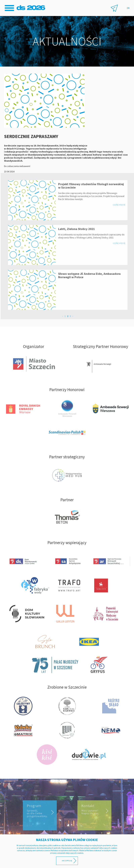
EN (128, 8)
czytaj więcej (121, 205)
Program (39, 816)
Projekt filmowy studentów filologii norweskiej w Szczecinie (93, 186)
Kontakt (94, 815)
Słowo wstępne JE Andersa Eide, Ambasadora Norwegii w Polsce (92, 275)
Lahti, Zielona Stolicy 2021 (79, 229)
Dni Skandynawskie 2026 (31, 8)
